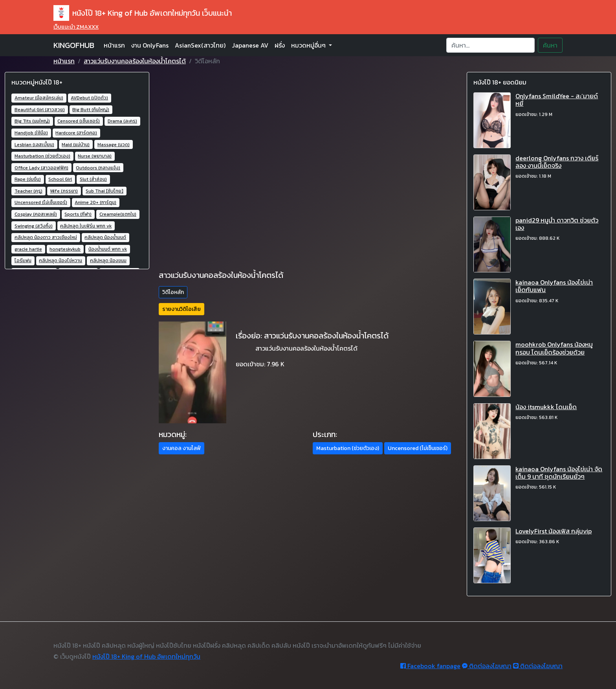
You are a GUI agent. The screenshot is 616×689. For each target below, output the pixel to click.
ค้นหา (550, 45)
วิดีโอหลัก (173, 292)
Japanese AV (250, 45)
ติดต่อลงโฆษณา (487, 666)
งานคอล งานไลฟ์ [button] (181, 448)
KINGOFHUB (74, 45)
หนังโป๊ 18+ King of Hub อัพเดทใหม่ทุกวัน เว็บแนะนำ (143, 13)
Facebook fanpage (430, 666)
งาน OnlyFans (150, 45)
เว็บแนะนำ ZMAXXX (76, 27)
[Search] (490, 45)
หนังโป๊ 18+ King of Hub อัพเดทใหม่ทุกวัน (146, 656)
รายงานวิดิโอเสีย (181, 309)
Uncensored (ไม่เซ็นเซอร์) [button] (418, 448)
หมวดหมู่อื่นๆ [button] (309, 45)
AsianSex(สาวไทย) (200, 45)
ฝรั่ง (280, 45)
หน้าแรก (114, 45)
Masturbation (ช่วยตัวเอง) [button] (348, 448)
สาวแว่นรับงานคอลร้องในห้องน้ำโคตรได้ (135, 61)
